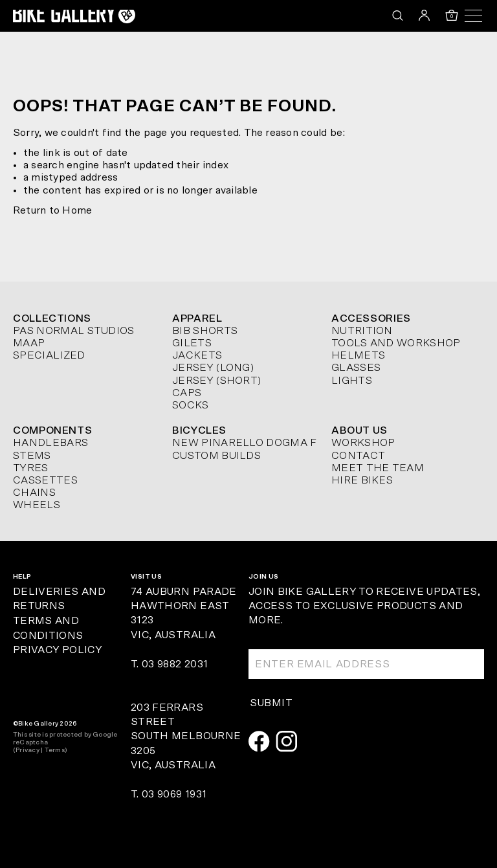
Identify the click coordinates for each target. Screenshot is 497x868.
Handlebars (50, 443)
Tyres (31, 468)
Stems (32, 456)
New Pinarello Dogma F (245, 443)
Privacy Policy (57, 650)
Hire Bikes (362, 480)
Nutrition (362, 331)
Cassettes (45, 480)
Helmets (358, 355)
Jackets (197, 355)
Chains (34, 493)
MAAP (29, 343)
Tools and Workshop (396, 343)
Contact (358, 456)
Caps (187, 393)
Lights (352, 381)
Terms (55, 750)
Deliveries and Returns (59, 599)
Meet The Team (378, 468)
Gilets (192, 343)
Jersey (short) (216, 381)
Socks (191, 405)
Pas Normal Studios (74, 331)
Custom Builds (216, 456)
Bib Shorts (205, 331)
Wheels (37, 505)
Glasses (356, 368)
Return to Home (52, 210)
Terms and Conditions (48, 628)
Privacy (28, 750)
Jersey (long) (213, 368)
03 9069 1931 (174, 794)
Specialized (49, 355)
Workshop (363, 443)
